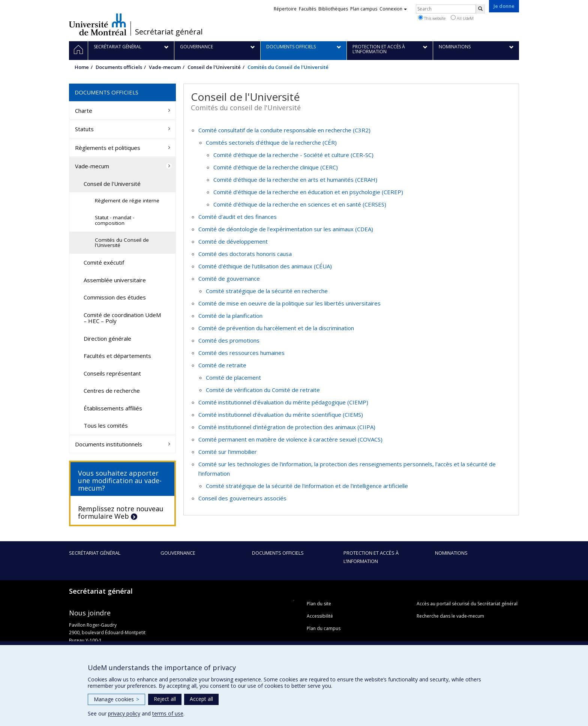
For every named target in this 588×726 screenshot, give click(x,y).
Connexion (393, 9)
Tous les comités (106, 425)
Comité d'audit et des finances (238, 217)
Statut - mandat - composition (115, 220)
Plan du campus (324, 628)
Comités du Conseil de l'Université (122, 243)
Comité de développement (233, 241)
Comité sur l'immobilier (228, 452)
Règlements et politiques (108, 148)
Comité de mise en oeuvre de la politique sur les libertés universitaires (289, 303)
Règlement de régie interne (127, 201)
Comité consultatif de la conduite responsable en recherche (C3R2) (284, 130)
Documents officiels (119, 67)
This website (432, 18)
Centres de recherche (112, 391)
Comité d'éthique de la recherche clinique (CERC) (276, 167)
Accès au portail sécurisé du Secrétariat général (467, 604)
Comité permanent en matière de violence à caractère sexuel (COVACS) (290, 439)
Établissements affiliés (113, 408)
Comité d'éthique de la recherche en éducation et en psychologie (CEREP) (308, 192)
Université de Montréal (98, 24)
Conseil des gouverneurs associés (242, 498)
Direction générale (107, 338)
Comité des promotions (229, 340)
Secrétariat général (169, 32)
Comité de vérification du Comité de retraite (263, 390)
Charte (84, 111)
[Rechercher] (480, 9)
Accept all (201, 699)
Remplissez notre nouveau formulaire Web (121, 512)
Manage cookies (116, 699)
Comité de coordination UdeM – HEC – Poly (122, 318)
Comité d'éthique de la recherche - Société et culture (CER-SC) (293, 155)
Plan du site (319, 604)
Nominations (451, 553)
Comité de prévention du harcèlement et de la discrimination (276, 328)
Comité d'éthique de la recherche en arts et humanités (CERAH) (295, 180)
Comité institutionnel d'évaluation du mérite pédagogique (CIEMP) (283, 402)
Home (82, 67)
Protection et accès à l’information (371, 557)
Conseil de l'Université (214, 67)
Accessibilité (320, 616)
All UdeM (462, 18)
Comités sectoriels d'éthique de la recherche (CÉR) (271, 142)
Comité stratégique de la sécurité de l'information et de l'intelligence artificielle (307, 486)
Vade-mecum (165, 67)
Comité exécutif (104, 262)
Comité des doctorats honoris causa (245, 254)
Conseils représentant (112, 373)
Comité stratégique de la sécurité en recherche (267, 291)
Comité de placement (233, 377)
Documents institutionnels (109, 444)
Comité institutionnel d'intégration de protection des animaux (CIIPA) (287, 427)
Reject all (165, 699)
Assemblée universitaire (115, 280)
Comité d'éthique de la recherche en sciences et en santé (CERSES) (300, 204)
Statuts (84, 129)
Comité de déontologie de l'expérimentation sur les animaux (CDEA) (286, 229)
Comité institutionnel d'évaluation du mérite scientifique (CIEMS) (281, 415)
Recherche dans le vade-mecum (450, 616)
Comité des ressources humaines (241, 353)
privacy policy (124, 713)
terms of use (168, 713)
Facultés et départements (117, 356)
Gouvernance (178, 553)
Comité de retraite (222, 365)
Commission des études (115, 297)
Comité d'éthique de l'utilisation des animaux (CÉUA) (265, 266)
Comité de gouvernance (229, 278)
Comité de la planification (230, 316)
